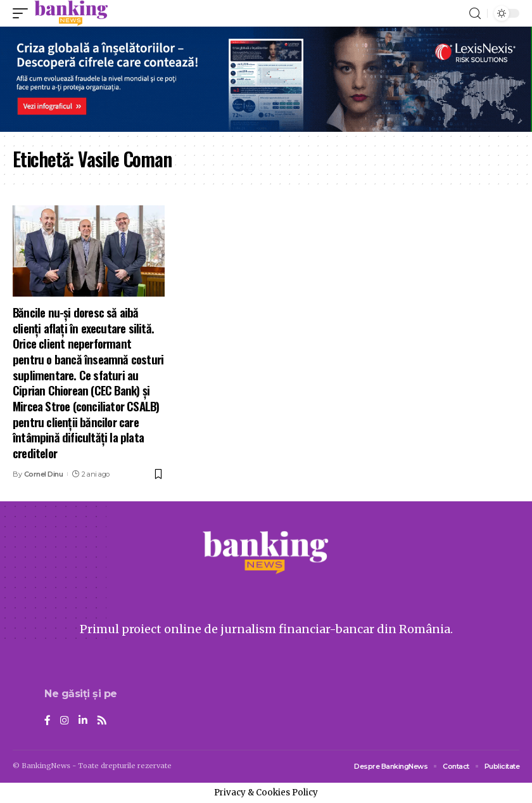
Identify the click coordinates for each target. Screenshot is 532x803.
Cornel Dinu (44, 474)
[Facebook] (47, 721)
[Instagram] (65, 721)
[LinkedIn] (83, 721)
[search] (475, 14)
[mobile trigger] (23, 13)
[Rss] (102, 721)
